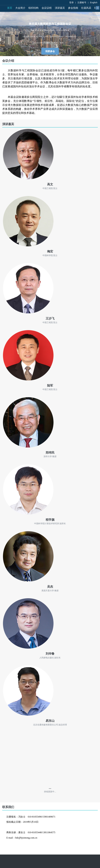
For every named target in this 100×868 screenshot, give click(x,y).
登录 (71, 2)
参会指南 (73, 8)
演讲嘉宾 (60, 8)
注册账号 (82, 2)
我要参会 (50, 51)
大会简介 (20, 8)
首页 (10, 8)
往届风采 (86, 8)
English (94, 2)
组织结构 (33, 8)
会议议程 (47, 8)
